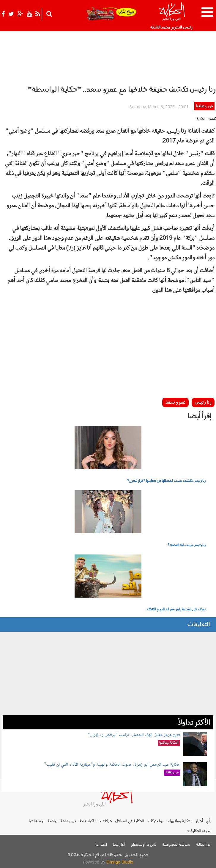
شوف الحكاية (199, 831)
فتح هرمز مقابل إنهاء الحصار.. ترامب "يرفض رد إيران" (134, 735)
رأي (209, 821)
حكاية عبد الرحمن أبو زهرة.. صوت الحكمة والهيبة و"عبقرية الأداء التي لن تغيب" (112, 765)
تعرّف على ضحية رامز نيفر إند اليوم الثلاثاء (176, 610)
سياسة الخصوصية (176, 845)
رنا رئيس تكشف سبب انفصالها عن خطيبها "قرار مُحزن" (166, 481)
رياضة (53, 821)
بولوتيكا (156, 821)
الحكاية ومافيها (180, 821)
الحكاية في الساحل (130, 821)
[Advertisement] (108, 355)
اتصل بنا (101, 845)
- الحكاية (202, 119)
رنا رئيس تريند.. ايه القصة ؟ (187, 545)
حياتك (106, 821)
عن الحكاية (203, 845)
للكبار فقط (87, 821)
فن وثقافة (204, 106)
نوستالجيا (37, 821)
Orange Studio (120, 862)
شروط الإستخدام (144, 845)
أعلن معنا (119, 845)
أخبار (199, 821)
